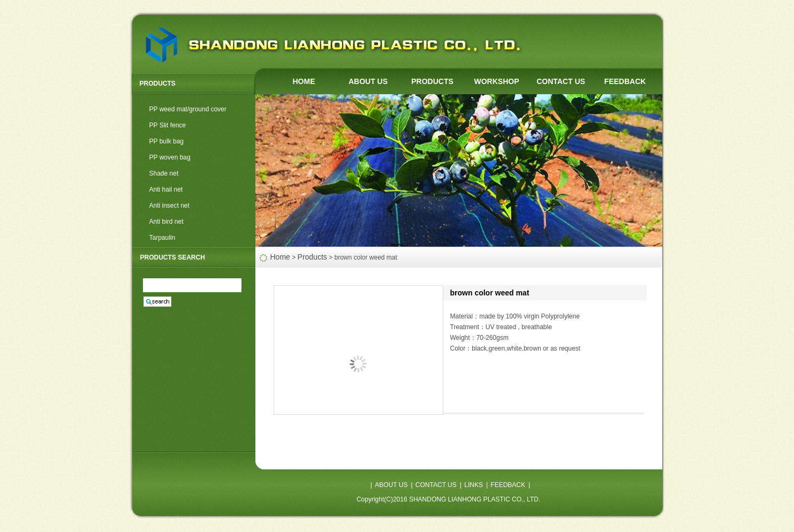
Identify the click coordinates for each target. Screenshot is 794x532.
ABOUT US (368, 81)
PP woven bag (170, 157)
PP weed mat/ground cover (188, 109)
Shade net (164, 173)
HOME (304, 81)
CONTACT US (561, 81)
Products (312, 257)
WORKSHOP (497, 81)
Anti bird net (167, 222)
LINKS (474, 485)
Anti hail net (166, 189)
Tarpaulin (162, 238)
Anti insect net (169, 206)
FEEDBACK (625, 81)
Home (280, 257)
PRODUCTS (432, 81)
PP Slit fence (168, 125)
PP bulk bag (167, 141)
